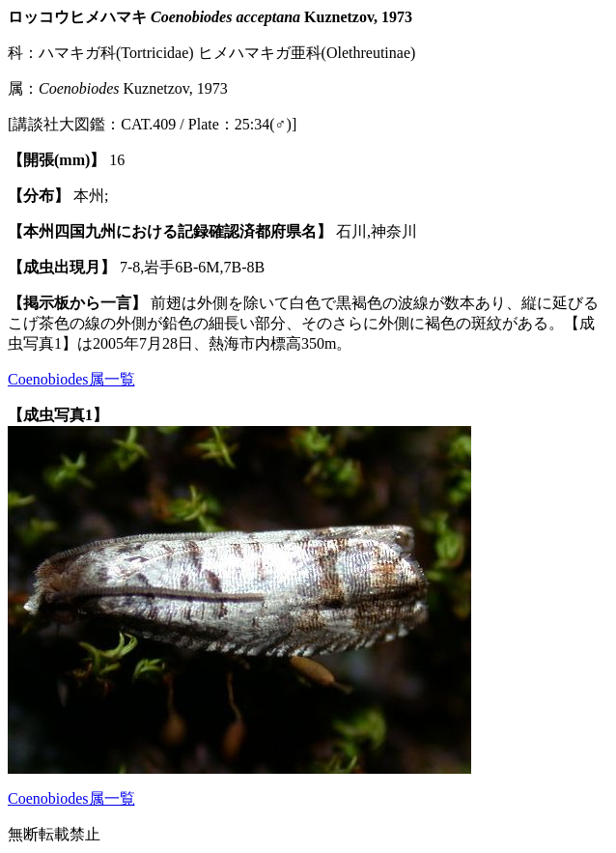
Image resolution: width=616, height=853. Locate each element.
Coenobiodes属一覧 (71, 379)
